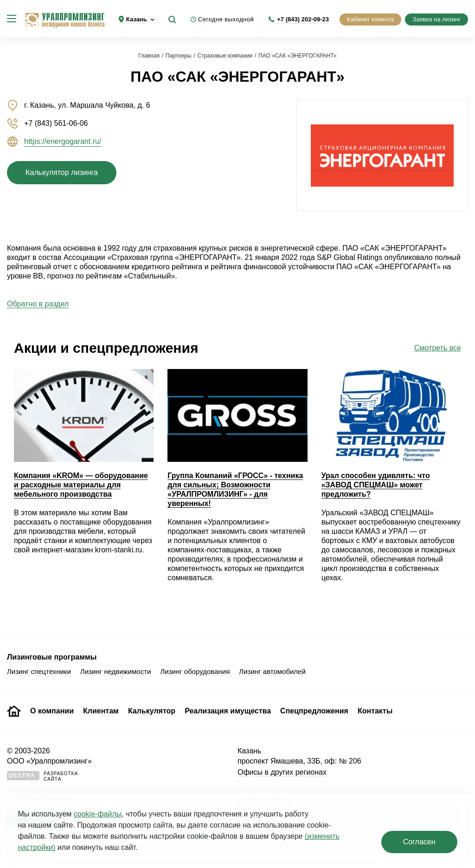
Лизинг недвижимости (116, 671)
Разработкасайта (42, 776)
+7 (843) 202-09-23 (303, 19)
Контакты (375, 711)
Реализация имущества (228, 711)
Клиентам (101, 711)
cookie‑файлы (98, 814)
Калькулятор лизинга (62, 172)
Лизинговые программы (52, 657)
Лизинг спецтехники (39, 671)
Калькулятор (152, 711)
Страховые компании (225, 56)
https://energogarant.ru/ (63, 141)
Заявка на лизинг (436, 19)
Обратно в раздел (38, 304)
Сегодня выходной (226, 19)
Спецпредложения (314, 711)
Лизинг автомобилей (272, 671)
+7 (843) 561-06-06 (56, 123)
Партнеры (179, 56)
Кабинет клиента (370, 19)
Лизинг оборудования (195, 671)
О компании (52, 711)
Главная (149, 56)
